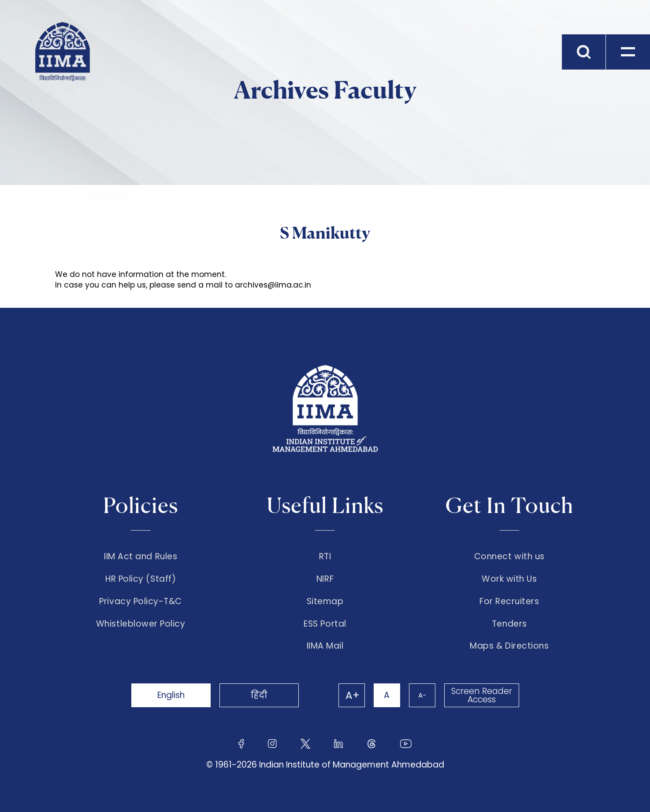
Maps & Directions (509, 646)
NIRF (325, 579)
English (171, 695)
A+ (353, 695)
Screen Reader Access (482, 695)
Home (46, 195)
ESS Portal (325, 624)
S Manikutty (108, 195)
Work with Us (509, 579)
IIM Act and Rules (141, 557)
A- (422, 695)
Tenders (509, 624)
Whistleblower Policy (141, 624)
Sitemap (325, 602)
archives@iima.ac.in (273, 285)
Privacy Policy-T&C (141, 602)
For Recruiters (509, 602)
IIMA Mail (325, 646)
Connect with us (509, 557)
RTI (325, 557)
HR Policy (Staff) (141, 579)
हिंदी (259, 695)
